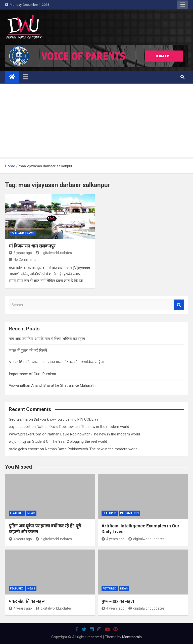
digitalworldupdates (54, 253)
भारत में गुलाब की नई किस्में (28, 351)
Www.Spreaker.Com (25, 434)
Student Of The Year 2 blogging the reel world (70, 441)
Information (129, 513)
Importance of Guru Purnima (32, 374)
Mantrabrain (132, 637)
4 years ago (20, 539)
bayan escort (20, 427)
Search (179, 305)
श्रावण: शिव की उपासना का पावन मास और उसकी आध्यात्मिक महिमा (56, 362)
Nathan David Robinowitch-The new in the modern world (83, 427)
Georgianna (18, 419)
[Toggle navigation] (26, 77)
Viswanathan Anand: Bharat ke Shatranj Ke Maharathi (53, 385)
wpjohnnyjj (17, 441)
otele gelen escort (24, 449)
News (31, 513)
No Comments (25, 260)
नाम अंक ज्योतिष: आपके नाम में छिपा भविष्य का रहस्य (47, 339)
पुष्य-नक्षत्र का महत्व (118, 601)
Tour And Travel (22, 233)
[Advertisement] (96, 122)
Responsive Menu (183, 5)
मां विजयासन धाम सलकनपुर (32, 246)
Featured (17, 513)
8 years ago (20, 253)
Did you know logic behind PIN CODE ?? (66, 419)
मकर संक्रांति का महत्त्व (27, 601)
